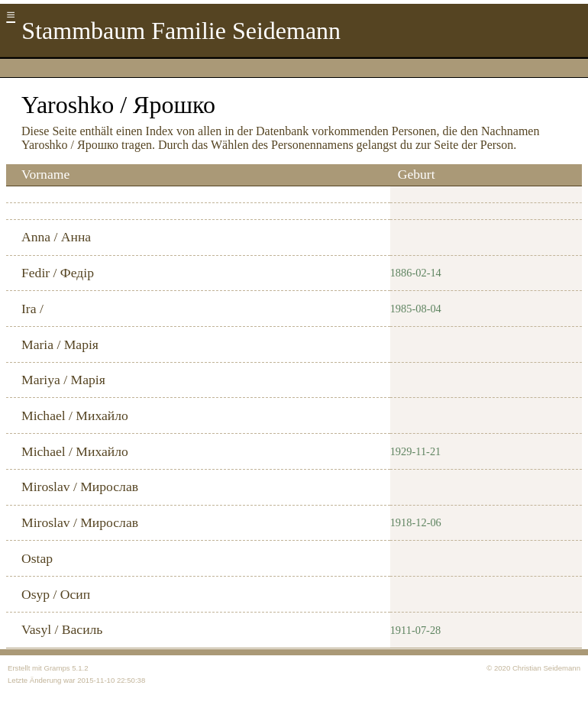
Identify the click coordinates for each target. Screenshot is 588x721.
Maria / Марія (60, 344)
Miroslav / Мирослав (80, 487)
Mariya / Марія (63, 380)
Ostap (37, 558)
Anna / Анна (56, 237)
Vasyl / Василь (62, 629)
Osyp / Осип (56, 594)
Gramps (57, 668)
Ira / (32, 309)
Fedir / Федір (58, 273)
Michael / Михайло (75, 415)
